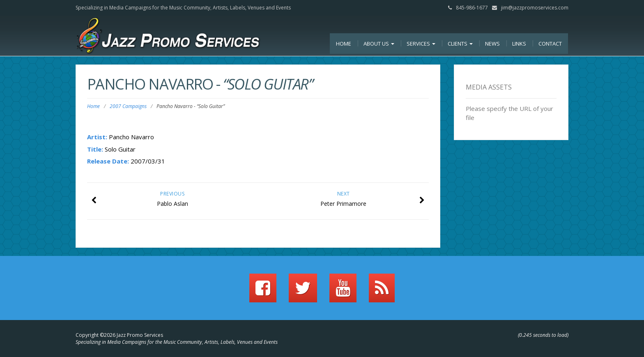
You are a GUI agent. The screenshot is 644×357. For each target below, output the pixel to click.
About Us (379, 44)
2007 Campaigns (128, 106)
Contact (550, 44)
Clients (460, 44)
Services (421, 44)
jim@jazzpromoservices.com (535, 8)
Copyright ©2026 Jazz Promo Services (119, 335)
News (492, 44)
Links (519, 44)
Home (344, 44)
